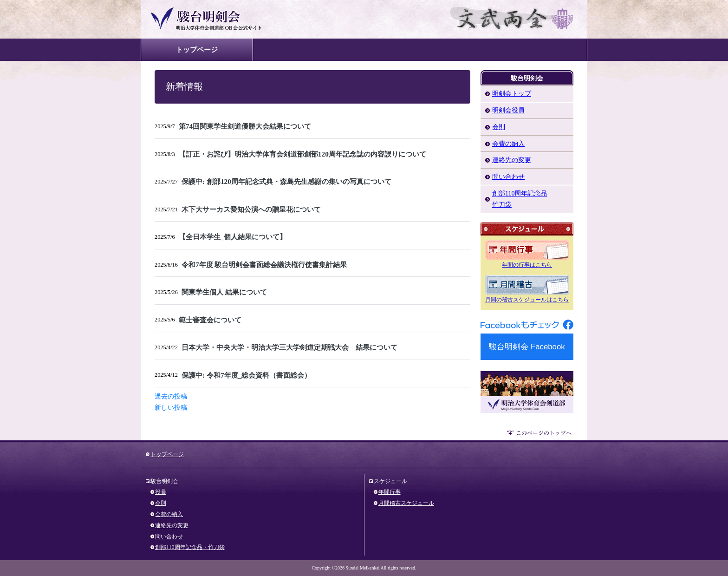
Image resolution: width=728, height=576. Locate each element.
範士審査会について (210, 320)
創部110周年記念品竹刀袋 (520, 199)
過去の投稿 (171, 396)
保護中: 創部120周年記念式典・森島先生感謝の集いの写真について (286, 181)
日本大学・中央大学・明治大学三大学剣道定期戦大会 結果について (289, 347)
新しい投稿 (171, 408)
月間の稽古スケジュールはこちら (527, 300)
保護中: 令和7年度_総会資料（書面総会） (246, 375)
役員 (161, 492)
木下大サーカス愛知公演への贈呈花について (251, 209)
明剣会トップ (512, 94)
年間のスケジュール (527, 250)
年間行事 (390, 492)
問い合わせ (508, 177)
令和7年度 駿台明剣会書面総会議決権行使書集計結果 (264, 265)
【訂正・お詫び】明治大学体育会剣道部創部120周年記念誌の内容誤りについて (302, 154)
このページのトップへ (540, 434)
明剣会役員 (508, 110)
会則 (499, 127)
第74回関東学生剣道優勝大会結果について (245, 126)
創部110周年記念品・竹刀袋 (190, 547)
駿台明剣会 (226, 19)
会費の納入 (508, 144)
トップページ (197, 49)
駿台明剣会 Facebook (527, 347)
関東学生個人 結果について (224, 292)
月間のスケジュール (527, 285)
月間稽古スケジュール (406, 503)
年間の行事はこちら (527, 265)
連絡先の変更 (512, 160)
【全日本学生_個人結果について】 (233, 237)
